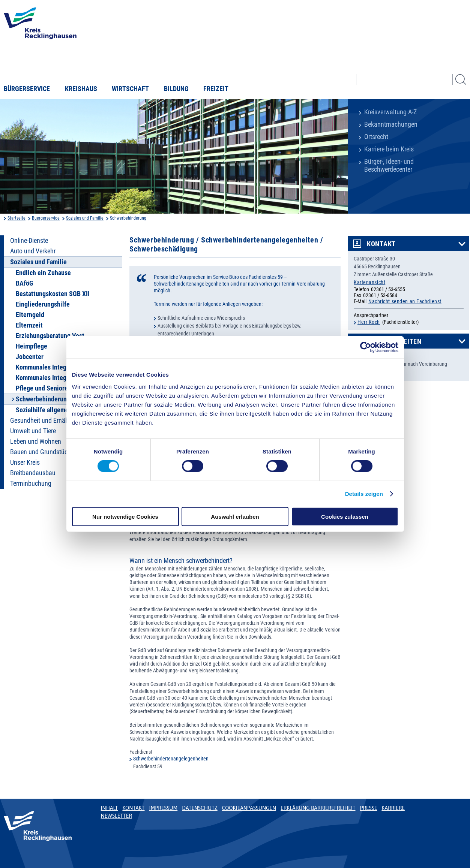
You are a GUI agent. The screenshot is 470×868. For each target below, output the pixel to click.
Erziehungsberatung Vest (50, 336)
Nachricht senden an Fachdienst (405, 301)
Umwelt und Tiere (33, 431)
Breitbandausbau (33, 473)
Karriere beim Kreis (389, 149)
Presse (369, 808)
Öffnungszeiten (394, 341)
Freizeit (216, 89)
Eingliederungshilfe (43, 304)
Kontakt (381, 244)
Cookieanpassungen (249, 808)
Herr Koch (369, 322)
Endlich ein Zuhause (43, 273)
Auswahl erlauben (235, 516)
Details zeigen (364, 494)
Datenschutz (200, 808)
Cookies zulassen (345, 516)
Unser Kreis (25, 462)
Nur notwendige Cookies (125, 516)
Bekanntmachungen (391, 124)
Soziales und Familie (85, 218)
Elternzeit (29, 325)
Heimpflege (32, 346)
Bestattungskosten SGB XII (53, 294)
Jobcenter (30, 357)
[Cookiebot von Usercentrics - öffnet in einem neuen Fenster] (366, 347)
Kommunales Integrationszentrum (62, 367)
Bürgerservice (27, 89)
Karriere (393, 808)
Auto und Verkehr (33, 251)
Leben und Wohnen (36, 441)
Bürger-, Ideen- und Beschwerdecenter (389, 165)
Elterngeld (30, 315)
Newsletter (116, 816)
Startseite (17, 218)
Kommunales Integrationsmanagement (68, 378)
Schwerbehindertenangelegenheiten (171, 759)
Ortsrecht (376, 137)
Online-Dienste (29, 241)
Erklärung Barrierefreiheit (318, 808)
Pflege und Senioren (44, 388)
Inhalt (110, 808)
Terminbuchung (31, 483)
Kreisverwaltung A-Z (390, 112)
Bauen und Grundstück (40, 452)
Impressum (164, 808)
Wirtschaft (130, 89)
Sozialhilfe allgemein (45, 410)
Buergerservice (46, 218)
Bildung (176, 89)
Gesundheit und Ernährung (45, 421)
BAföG (25, 283)
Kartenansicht (369, 282)
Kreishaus (81, 89)
